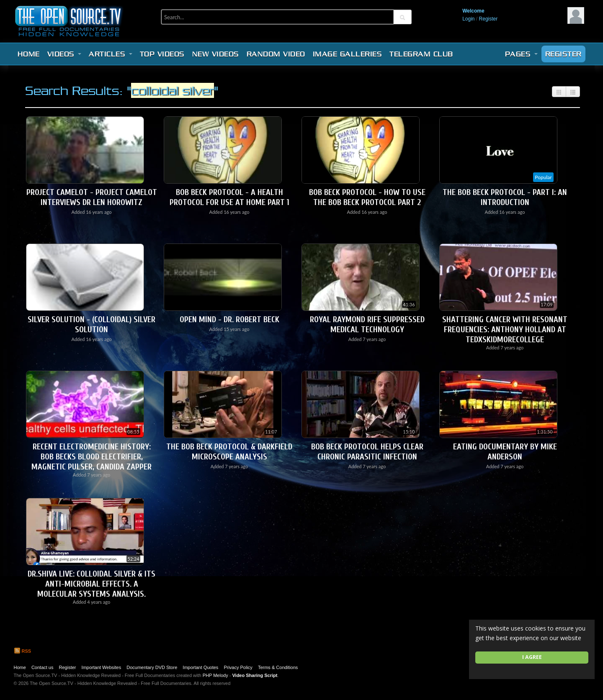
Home (29, 54)
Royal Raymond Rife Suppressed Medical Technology (367, 324)
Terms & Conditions (278, 667)
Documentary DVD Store (152, 667)
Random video (276, 54)
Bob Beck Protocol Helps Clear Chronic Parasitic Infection (367, 452)
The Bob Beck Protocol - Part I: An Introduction (505, 197)
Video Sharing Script (255, 675)
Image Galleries (348, 54)
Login (468, 19)
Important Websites (102, 667)
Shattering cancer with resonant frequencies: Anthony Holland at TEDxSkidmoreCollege (505, 329)
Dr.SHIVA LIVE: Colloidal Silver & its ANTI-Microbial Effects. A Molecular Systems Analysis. (91, 584)
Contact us (43, 667)
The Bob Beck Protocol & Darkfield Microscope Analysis (229, 452)
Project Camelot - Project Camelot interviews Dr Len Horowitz (92, 197)
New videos (216, 54)
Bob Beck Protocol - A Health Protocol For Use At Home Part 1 (229, 197)
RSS (23, 651)
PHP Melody (215, 675)
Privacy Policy (238, 667)
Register (488, 19)
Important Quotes (200, 667)
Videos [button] (64, 54)
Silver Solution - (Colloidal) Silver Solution (91, 324)
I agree (532, 657)
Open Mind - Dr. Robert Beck (229, 319)
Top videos (162, 54)
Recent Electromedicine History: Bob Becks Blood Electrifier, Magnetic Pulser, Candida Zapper (91, 457)
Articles (111, 54)
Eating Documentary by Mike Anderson (505, 452)
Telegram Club (421, 54)
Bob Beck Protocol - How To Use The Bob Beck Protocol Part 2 (367, 197)
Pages (521, 54)
